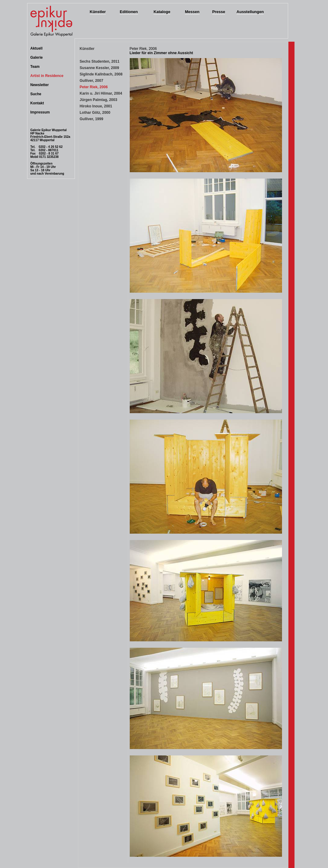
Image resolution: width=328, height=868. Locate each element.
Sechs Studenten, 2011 (100, 61)
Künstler (98, 12)
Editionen (129, 12)
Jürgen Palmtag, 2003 (99, 100)
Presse (219, 12)
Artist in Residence (47, 76)
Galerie (37, 58)
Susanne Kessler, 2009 (99, 68)
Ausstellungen (250, 12)
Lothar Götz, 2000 (95, 113)
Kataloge (162, 12)
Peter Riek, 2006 (94, 87)
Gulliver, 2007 (92, 81)
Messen (192, 12)
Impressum (40, 112)
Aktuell (37, 48)
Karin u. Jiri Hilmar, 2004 (101, 93)
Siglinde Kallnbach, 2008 (101, 74)
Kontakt (37, 103)
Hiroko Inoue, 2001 (96, 106)
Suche (36, 94)
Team (35, 67)
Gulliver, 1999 (92, 119)
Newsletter (40, 85)
